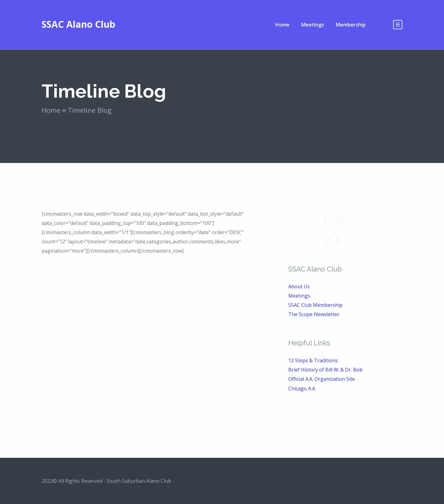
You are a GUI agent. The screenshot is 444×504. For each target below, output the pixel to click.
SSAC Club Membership (315, 305)
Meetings (299, 296)
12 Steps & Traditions (313, 360)
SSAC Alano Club (78, 24)
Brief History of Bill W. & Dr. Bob (325, 370)
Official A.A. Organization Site (322, 379)
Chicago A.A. (302, 388)
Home (51, 110)
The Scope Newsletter (314, 314)
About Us (299, 287)
